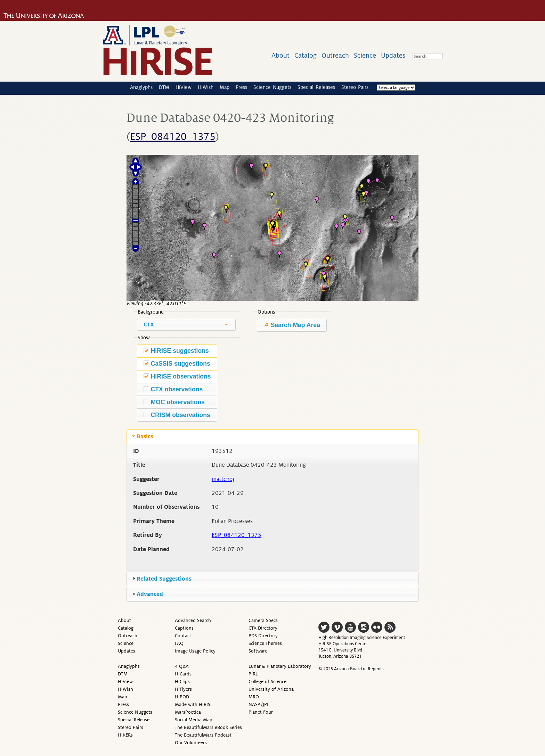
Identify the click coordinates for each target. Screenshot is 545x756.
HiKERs (125, 735)
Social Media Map (194, 720)
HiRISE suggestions (176, 351)
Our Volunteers (191, 743)
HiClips (182, 682)
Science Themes (265, 643)
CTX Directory (263, 628)
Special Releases (316, 87)
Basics (145, 437)
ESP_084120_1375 (173, 137)
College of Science (267, 682)
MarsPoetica (188, 712)
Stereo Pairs (355, 87)
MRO (254, 697)
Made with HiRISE (194, 704)
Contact (183, 636)
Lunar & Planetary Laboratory (280, 666)
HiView (184, 87)
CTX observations (173, 389)
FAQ (179, 643)
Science (365, 55)
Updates (393, 55)
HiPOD (182, 697)
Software (258, 651)
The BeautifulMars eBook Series (208, 727)
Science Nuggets (272, 87)
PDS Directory (263, 636)
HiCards (183, 674)
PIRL (253, 674)
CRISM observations (177, 415)
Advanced (150, 594)
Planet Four (261, 712)
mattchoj (223, 479)
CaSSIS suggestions (177, 363)
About (280, 55)
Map (225, 87)
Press (241, 87)
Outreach (335, 55)
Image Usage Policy (195, 651)
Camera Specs (263, 620)
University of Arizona (271, 689)
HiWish (206, 87)
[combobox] (186, 325)
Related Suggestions (164, 579)
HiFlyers (183, 689)
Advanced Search (193, 620)
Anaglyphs (141, 87)
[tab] (272, 437)
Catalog (306, 55)
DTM (164, 87)
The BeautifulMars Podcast (203, 735)
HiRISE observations (177, 376)
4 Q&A (182, 666)
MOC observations (174, 402)
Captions (184, 628)
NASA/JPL (259, 704)
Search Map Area (292, 325)
